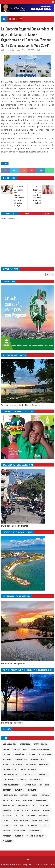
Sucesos (6, 831)
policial (47, 810)
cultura (6, 754)
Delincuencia (45, 754)
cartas (6, 749)
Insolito (32, 790)
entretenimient (29, 770)
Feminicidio (8, 780)
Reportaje (43, 816)
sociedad (19, 826)
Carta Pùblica (40, 744)
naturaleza (41, 800)
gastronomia (30, 785)
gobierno (44, 785)
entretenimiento (11, 775)
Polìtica (19, 816)
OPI (35, 805)
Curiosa (31, 754)
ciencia (16, 749)
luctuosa (45, 795)
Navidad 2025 (24, 805)
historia (7, 790)
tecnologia (19, 831)
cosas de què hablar (40, 749)
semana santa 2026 (40, 821)
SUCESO (45, 826)
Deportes (7, 759)
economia (18, 765)
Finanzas (22, 780)
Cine (25, 749)
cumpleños (19, 754)
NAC (18, 800)
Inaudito (19, 790)
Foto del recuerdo (11, 785)
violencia (7, 841)
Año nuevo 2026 (10, 744)
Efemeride (44, 765)
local (34, 795)
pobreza (36, 810)
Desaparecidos (37, 759)
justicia (24, 795)
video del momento (36, 836)
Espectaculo (29, 775)
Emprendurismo (10, 770)
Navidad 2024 (8, 805)
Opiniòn (7, 810)
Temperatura (34, 831)
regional (31, 816)
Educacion (31, 765)
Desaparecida (21, 759)
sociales (7, 826)
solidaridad (32, 826)
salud (5, 821)
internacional (10, 795)
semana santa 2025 (20, 821)
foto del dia (36, 780)
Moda (5, 800)
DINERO (6, 765)
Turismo (19, 836)
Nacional (28, 800)
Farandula (43, 775)
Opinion (44, 805)
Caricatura (25, 744)
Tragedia (7, 836)
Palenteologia (21, 810)
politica (7, 816)
